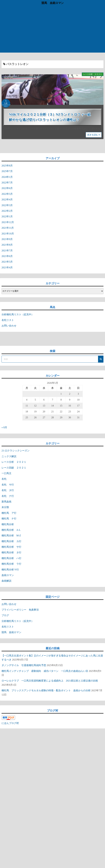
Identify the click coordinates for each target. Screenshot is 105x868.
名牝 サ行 (8, 485)
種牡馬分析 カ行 (11, 541)
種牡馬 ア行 (9, 513)
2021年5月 (7, 262)
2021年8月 (7, 245)
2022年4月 (7, 199)
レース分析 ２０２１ (93, 74)
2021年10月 (8, 234)
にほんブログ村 (10, 723)
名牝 (4, 479)
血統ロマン (8, 575)
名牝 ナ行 (8, 496)
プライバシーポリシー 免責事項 (21, 610)
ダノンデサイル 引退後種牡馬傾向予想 (24, 665)
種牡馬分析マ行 (10, 570)
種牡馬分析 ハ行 (11, 558)
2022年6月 (7, 188)
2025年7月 (7, 171)
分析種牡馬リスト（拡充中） (18, 314)
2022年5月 (7, 194)
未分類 (5, 507)
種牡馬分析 (8, 524)
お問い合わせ (9, 326)
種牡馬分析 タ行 (11, 552)
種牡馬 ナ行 (9, 519)
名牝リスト (8, 320)
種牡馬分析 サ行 (11, 547)
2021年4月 (7, 267)
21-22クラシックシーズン (16, 451)
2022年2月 (7, 211)
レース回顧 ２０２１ (14, 468)
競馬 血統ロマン (53, 3)
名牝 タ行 (8, 490)
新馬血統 (6, 502)
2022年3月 (7, 205)
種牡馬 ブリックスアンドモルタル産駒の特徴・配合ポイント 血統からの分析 (46, 690)
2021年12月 (8, 222)
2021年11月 (8, 228)
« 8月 (4, 427)
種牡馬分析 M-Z (11, 535)
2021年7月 (7, 251)
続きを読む (94, 135)
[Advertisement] (52, 29)
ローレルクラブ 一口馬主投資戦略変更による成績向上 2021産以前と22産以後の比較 (50, 681)
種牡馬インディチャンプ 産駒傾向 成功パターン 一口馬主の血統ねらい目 (45, 671)
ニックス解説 (9, 456)
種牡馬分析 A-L (11, 530)
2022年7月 (7, 183)
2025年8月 (7, 166)
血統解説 (6, 581)
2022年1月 (7, 216)
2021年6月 (7, 256)
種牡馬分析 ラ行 (11, 564)
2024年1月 (7, 177)
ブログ (5, 615)
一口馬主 (6, 473)
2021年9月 (7, 239)
